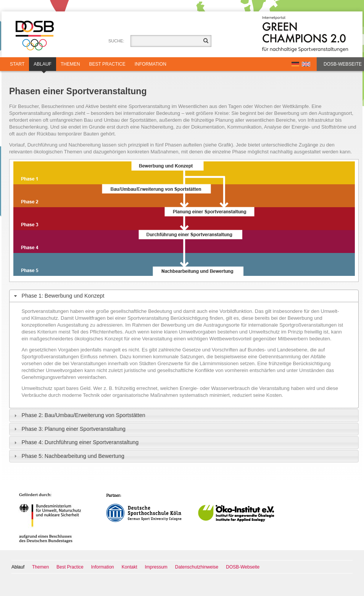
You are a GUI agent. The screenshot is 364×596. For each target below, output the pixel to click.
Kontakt (130, 567)
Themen (70, 64)
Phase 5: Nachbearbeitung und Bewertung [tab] (68, 456)
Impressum (156, 567)
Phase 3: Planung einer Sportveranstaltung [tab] (69, 429)
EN (306, 64)
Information (151, 64)
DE (295, 64)
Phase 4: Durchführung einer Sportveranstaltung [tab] (75, 442)
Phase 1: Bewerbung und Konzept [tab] (58, 296)
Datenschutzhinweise (197, 567)
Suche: (116, 41)
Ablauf (43, 66)
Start (17, 64)
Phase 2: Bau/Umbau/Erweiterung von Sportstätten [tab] (79, 415)
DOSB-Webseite (343, 64)
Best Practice (107, 64)
